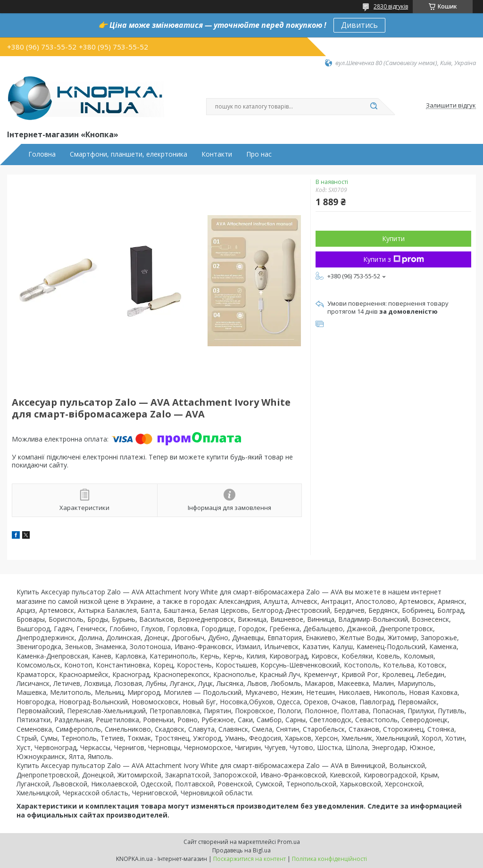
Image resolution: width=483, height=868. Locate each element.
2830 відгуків (391, 6)
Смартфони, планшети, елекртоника (129, 154)
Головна (42, 154)
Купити (393, 238)
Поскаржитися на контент (250, 859)
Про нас (259, 154)
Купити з (394, 259)
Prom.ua (289, 842)
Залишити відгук (451, 106)
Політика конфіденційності (329, 859)
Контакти (217, 154)
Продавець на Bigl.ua (241, 850)
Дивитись (359, 25)
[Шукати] (374, 107)
